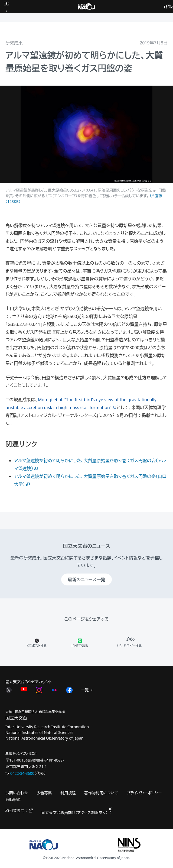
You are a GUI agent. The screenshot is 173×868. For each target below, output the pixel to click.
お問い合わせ (17, 793)
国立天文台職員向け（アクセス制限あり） (77, 813)
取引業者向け (19, 810)
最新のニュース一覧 (86, 579)
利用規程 (68, 793)
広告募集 (44, 793)
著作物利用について (101, 793)
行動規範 (13, 800)
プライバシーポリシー (144, 793)
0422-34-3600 (22, 773)
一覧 (87, 690)
